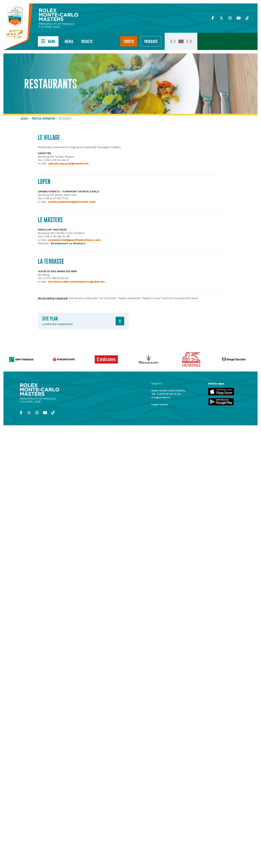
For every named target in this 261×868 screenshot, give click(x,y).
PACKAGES (151, 42)
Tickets (129, 42)
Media (69, 42)
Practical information (43, 119)
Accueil (25, 119)
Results (87, 42)
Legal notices (160, 404)
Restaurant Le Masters (68, 243)
